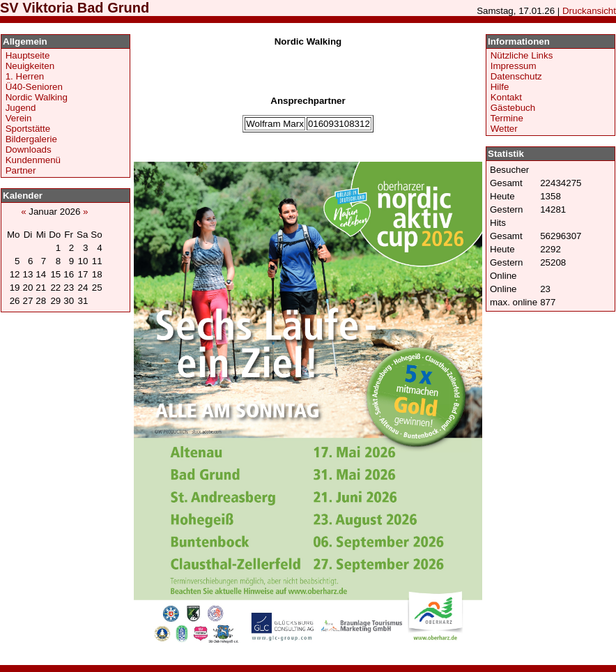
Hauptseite (28, 55)
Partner (21, 170)
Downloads (29, 150)
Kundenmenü (33, 160)
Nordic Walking (37, 97)
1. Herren (25, 76)
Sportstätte (28, 129)
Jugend (21, 108)
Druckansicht (589, 11)
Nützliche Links (522, 55)
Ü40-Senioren (34, 87)
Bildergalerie (31, 139)
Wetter (504, 129)
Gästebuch (513, 108)
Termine (506, 118)
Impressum (514, 66)
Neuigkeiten (30, 66)
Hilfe (500, 87)
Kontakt (506, 97)
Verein (19, 118)
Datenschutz (516, 76)
